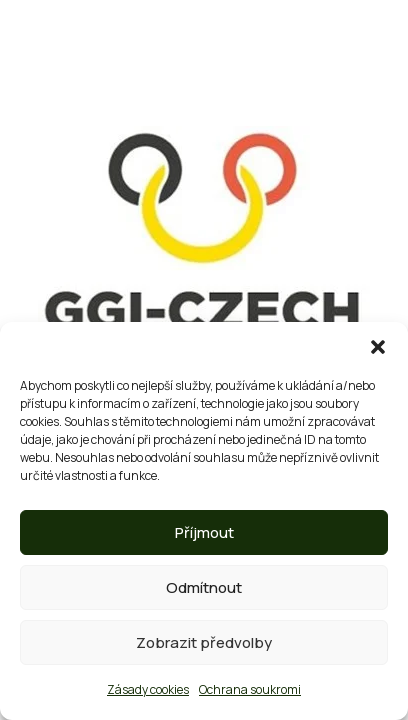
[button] (378, 347)
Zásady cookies (148, 689)
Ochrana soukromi (250, 689)
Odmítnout (204, 587)
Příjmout (204, 532)
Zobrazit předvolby (204, 642)
